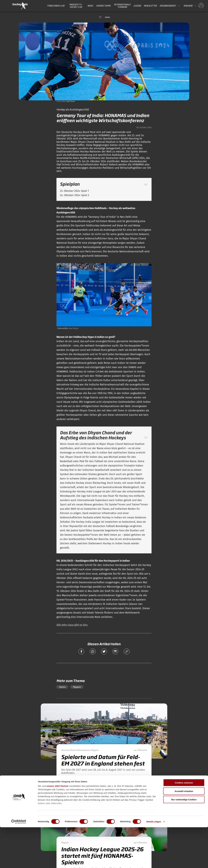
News (90, 6)
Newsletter (150, 6)
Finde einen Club (56, 6)
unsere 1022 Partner (58, 827)
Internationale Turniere (122, 6)
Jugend (137, 6)
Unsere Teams (103, 6)
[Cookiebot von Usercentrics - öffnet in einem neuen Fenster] (19, 862)
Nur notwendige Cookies (184, 840)
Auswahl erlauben (184, 832)
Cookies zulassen (184, 824)
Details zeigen (154, 862)
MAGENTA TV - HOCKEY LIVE (76, 6)
